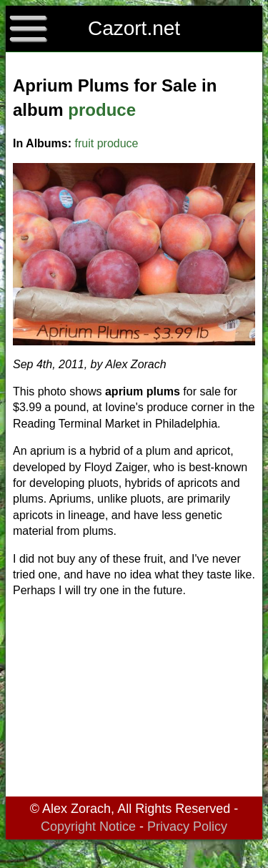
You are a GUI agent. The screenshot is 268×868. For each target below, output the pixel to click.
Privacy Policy (187, 827)
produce (102, 110)
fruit (85, 143)
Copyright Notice (88, 827)
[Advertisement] (134, 700)
